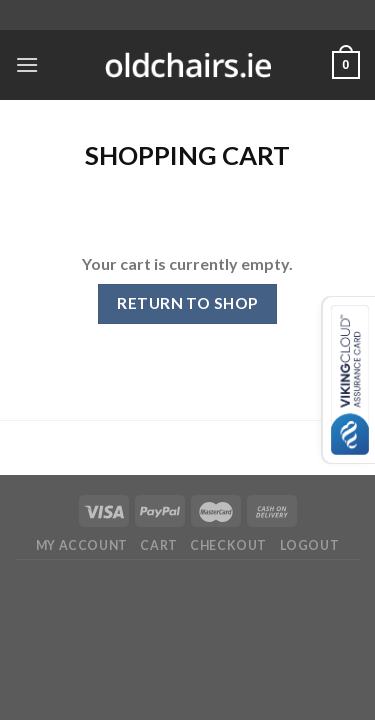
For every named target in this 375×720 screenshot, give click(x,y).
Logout (310, 545)
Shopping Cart (187, 155)
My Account (82, 545)
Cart (158, 545)
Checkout (228, 545)
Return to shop (187, 303)
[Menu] (27, 64)
